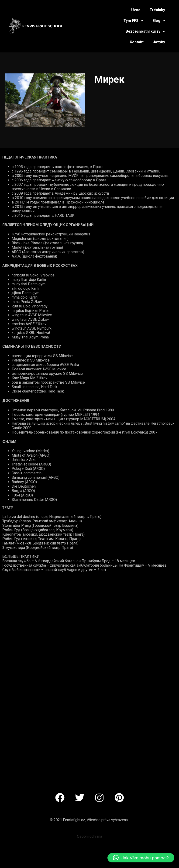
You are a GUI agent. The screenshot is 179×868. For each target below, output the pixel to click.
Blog (159, 21)
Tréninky (157, 10)
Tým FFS (133, 21)
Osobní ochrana (89, 836)
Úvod (136, 10)
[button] (141, 858)
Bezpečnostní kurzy (145, 31)
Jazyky (159, 42)
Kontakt (137, 42)
